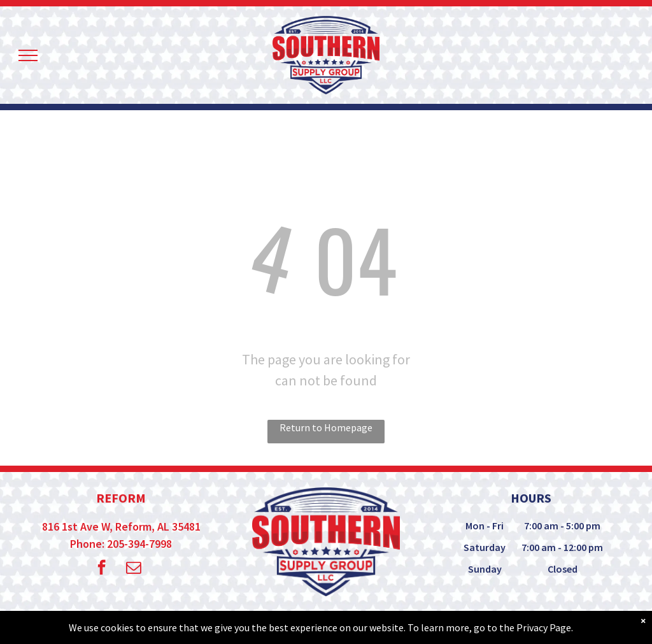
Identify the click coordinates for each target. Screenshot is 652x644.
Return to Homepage (326, 427)
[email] (133, 569)
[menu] (28, 55)
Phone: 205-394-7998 (121, 544)
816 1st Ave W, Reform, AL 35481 (121, 526)
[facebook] (102, 569)
